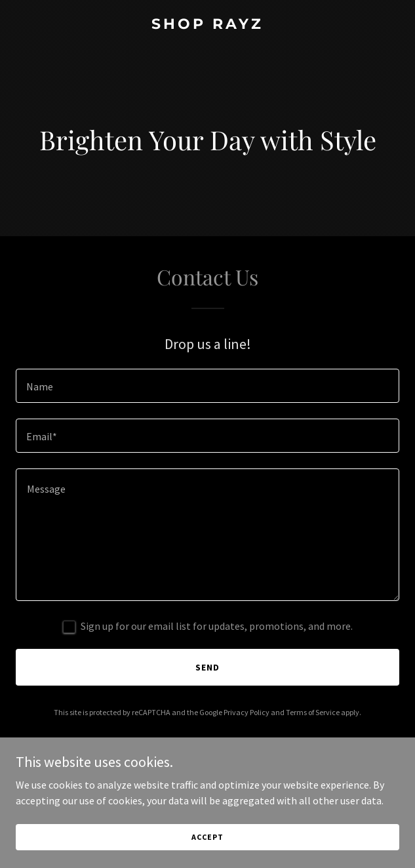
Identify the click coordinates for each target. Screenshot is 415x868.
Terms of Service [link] (313, 712)
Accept (207, 837)
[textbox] (207, 386)
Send (207, 667)
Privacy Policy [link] (247, 712)
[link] (207, 25)
